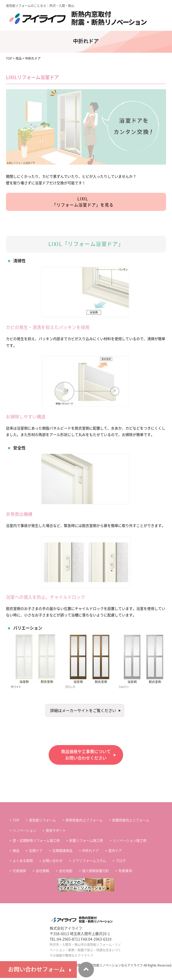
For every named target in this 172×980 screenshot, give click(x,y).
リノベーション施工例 (130, 841)
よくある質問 (23, 861)
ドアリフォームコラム (89, 861)
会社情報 (42, 871)
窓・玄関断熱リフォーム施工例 (36, 841)
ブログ (121, 861)
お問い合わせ (53, 861)
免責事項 (125, 871)
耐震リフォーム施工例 (86, 841)
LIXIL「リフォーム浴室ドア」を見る (83, 202)
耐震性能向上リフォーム (131, 820)
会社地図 (66, 871)
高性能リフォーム (42, 820)
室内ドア (115, 851)
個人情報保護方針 (95, 871)
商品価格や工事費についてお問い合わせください (86, 755)
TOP (16, 820)
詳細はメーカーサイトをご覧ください (83, 711)
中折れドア (90, 851)
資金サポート (56, 830)
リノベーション (24, 830)
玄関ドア (36, 851)
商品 (16, 851)
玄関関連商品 (62, 851)
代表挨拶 (19, 871)
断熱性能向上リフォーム (84, 820)
